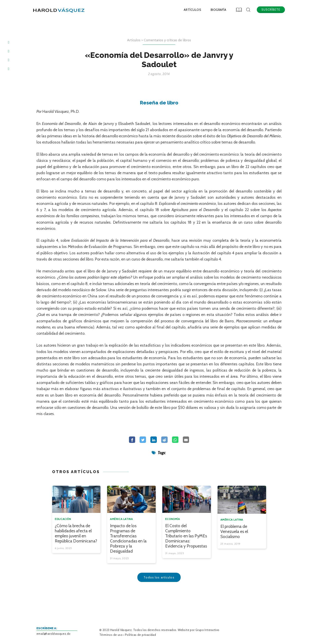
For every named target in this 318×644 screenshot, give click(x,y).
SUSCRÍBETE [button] (271, 9)
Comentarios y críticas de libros (167, 40)
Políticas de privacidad (140, 635)
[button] (239, 9)
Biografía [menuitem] (219, 10)
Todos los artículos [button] (159, 577)
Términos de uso (111, 635)
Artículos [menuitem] (192, 10)
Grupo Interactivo (207, 630)
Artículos (134, 40)
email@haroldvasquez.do (54, 634)
